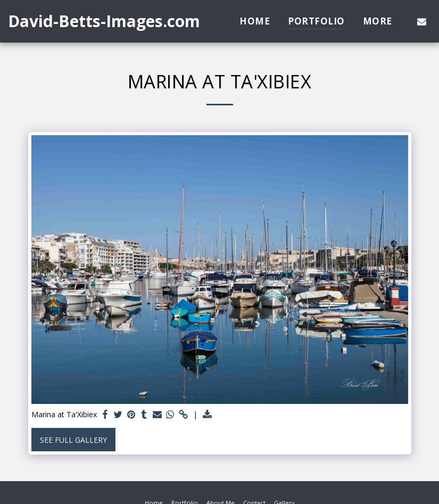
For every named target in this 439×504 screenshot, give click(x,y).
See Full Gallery (73, 440)
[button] (422, 21)
